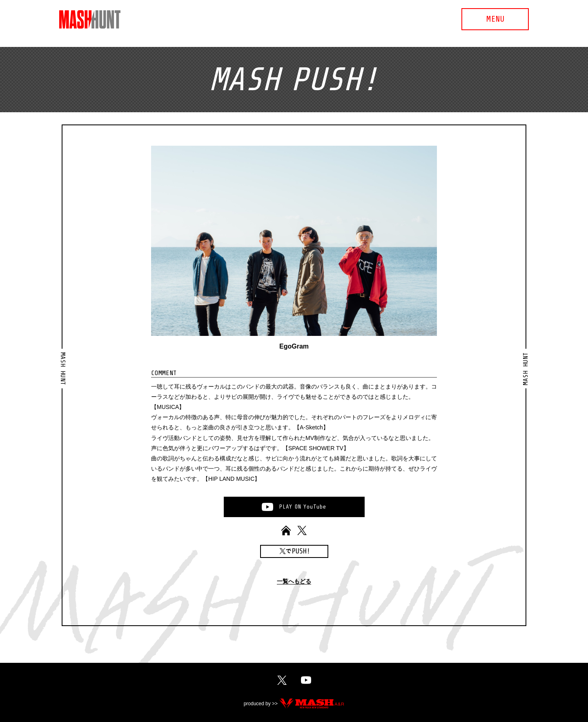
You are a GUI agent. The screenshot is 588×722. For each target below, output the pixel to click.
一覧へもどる (294, 581)
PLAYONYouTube (303, 507)
